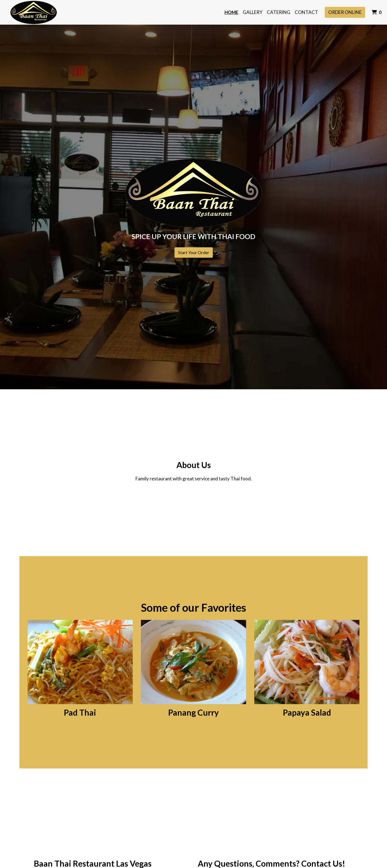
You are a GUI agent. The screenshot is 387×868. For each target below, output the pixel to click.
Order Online (345, 12)
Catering (279, 12)
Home (231, 12)
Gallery (253, 12)
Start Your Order (194, 252)
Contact (306, 12)
